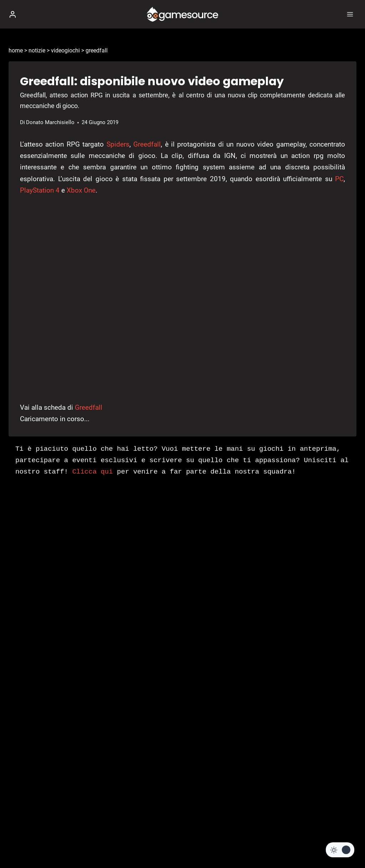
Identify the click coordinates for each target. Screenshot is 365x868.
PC (339, 179)
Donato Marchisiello (50, 122)
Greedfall (147, 144)
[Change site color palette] (340, 850)
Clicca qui (93, 472)
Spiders (118, 144)
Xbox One (81, 190)
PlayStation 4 (40, 190)
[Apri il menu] (350, 14)
